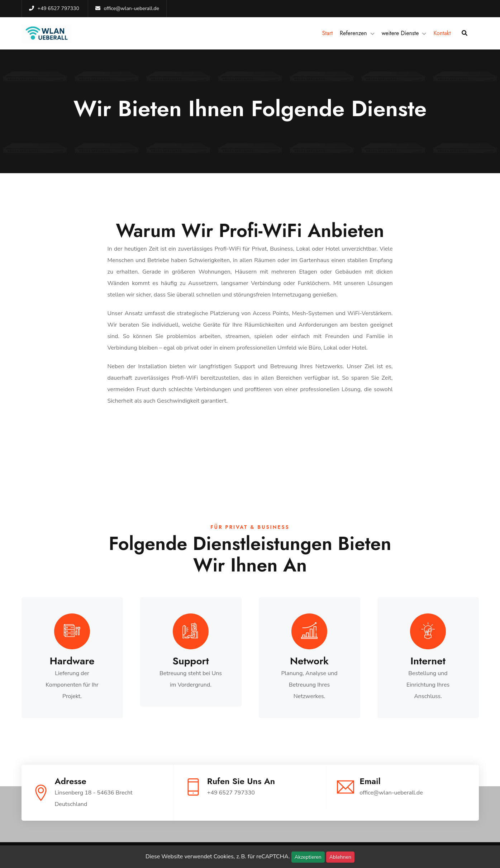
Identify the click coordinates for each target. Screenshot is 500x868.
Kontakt (442, 33)
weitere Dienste (400, 33)
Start (327, 33)
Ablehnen (340, 857)
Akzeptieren (308, 857)
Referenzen (353, 33)
